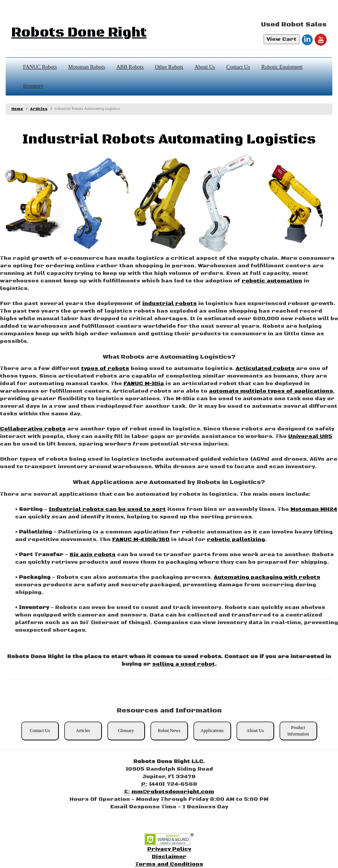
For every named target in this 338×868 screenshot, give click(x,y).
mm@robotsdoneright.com (173, 792)
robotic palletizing (236, 540)
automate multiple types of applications (271, 391)
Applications (212, 731)
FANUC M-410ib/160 (141, 540)
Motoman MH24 (314, 509)
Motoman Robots (87, 67)
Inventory (33, 86)
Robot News (169, 731)
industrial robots (170, 304)
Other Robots (169, 67)
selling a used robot (184, 664)
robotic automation (272, 281)
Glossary (126, 731)
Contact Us (238, 67)
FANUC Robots (40, 67)
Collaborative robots (33, 429)
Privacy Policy (169, 849)
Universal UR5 (310, 436)
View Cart (282, 39)
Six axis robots (93, 555)
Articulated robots (265, 368)
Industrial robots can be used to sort (107, 509)
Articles (39, 109)
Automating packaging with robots (267, 577)
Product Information (298, 731)
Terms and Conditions (169, 864)
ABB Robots (130, 67)
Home (17, 109)
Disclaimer (169, 857)
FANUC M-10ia (144, 384)
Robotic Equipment (282, 67)
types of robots (105, 368)
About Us (205, 67)
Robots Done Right (79, 33)
